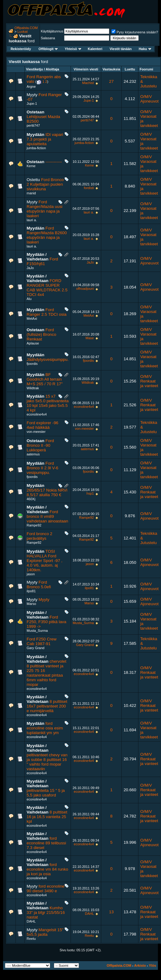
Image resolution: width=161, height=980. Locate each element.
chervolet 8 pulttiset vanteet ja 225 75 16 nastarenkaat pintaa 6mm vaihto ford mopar (46, 673)
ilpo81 (31, 591)
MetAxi (32, 319)
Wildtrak (33, 388)
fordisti (89, 188)
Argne (31, 87)
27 (111, 81)
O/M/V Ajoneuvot (149, 99)
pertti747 (33, 125)
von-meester (36, 432)
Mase (90, 338)
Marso (31, 604)
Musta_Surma (37, 631)
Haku (145, 49)
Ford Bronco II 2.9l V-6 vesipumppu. (42, 468)
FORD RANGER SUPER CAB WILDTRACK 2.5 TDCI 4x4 (47, 288)
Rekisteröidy (21, 49)
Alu (29, 299)
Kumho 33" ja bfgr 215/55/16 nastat (46, 912)
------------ (54, 162)
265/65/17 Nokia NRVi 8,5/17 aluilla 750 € (47, 492)
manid (31, 193)
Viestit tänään (121, 49)
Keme (31, 166)
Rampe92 (34, 525)
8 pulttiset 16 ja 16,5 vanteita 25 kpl (47, 817)
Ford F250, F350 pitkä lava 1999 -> (46, 622)
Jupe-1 (32, 103)
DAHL (31, 921)
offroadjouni (85, 289)
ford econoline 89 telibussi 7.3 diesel (46, 843)
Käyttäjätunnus (52, 31)
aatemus (33, 454)
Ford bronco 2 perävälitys (39, 536)
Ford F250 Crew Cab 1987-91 (41, 641)
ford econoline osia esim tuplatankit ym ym (45, 728)
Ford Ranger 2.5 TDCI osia (47, 312)
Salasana (48, 38)
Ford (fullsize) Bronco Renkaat (41, 334)
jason (31, 574)
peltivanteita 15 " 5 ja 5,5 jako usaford (46, 793)
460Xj (31, 499)
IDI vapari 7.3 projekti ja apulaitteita (45, 139)
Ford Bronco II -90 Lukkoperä (40, 445)
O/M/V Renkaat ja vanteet (149, 381)
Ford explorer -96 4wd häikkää (42, 425)
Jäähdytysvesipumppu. (48, 359)
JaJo (30, 268)
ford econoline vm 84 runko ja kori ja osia (47, 869)
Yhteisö (73, 49)
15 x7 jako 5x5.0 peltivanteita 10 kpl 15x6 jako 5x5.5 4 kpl (48, 403)
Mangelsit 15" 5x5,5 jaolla (45, 932)
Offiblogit (48, 49)
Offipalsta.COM (26, 28)
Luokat (22, 32)
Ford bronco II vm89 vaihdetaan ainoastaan (47, 516)
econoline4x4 (37, 414)
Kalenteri (95, 49)
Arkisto (140, 965)
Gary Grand (35, 648)
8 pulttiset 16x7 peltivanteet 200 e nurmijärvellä (47, 706)
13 (111, 912)
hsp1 (90, 493)
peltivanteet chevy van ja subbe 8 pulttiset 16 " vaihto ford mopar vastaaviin (47, 762)
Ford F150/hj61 (42, 261)
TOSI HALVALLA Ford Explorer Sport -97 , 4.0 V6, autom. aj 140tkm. (45, 561)
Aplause (33, 343)
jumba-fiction (36, 148)
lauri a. (32, 220)
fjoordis (32, 364)
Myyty (44, 600)
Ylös (152, 965)
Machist (88, 83)
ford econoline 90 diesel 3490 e (46, 889)
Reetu (31, 939)
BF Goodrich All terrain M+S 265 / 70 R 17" (45, 379)
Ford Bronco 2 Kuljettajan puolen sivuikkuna (45, 184)
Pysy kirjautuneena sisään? (135, 32)
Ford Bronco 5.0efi (39, 585)
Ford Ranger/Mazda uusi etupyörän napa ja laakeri (45, 209)
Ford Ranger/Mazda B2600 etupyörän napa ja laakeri (47, 235)
